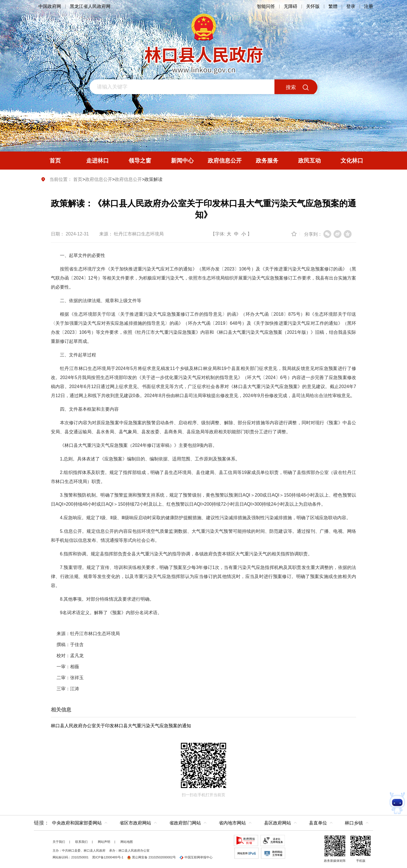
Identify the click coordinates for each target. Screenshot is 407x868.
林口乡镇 (354, 823)
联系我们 (81, 842)
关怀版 (313, 6)
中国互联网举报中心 (196, 857)
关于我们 (59, 842)
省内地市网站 (232, 823)
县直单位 (318, 823)
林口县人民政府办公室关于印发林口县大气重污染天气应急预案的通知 (121, 726)
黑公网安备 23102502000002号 (151, 857)
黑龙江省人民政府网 (90, 6)
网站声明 (104, 842)
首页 (78, 179)
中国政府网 (50, 6)
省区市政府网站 (135, 823)
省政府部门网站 (185, 823)
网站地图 (127, 842)
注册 (369, 6)
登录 (351, 6)
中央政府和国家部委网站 (77, 823)
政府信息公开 (99, 179)
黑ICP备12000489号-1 (108, 857)
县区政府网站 (278, 823)
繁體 (333, 6)
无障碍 (291, 6)
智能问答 (266, 6)
